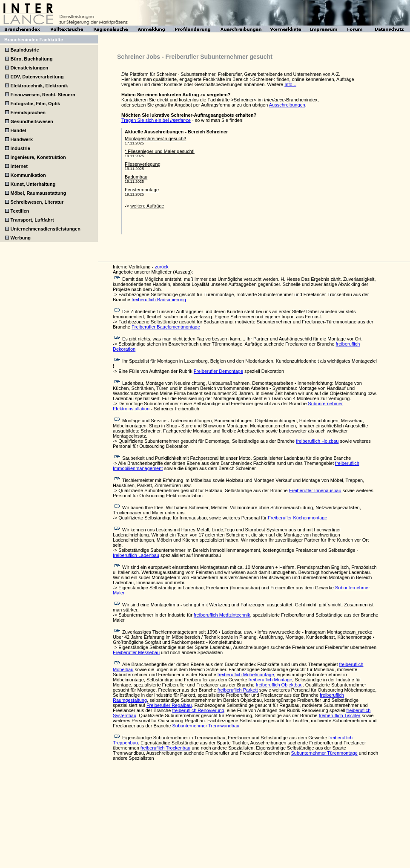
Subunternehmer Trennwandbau (206, 726)
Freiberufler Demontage (218, 371)
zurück (161, 267)
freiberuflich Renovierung (198, 710)
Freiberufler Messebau (136, 652)
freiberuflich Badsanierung (159, 300)
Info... (290, 84)
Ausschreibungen (287, 105)
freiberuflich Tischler (340, 715)
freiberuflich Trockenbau (165, 748)
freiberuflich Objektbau (279, 685)
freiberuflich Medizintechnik (222, 615)
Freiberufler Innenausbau (315, 490)
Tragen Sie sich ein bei (156, 120)
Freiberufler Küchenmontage (297, 518)
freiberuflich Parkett (238, 690)
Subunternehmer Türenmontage (324, 753)
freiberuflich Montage (271, 680)
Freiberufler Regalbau (169, 705)
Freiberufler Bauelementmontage (166, 327)
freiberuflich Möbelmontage (246, 675)
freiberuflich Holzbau (317, 441)
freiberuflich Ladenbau (136, 555)
